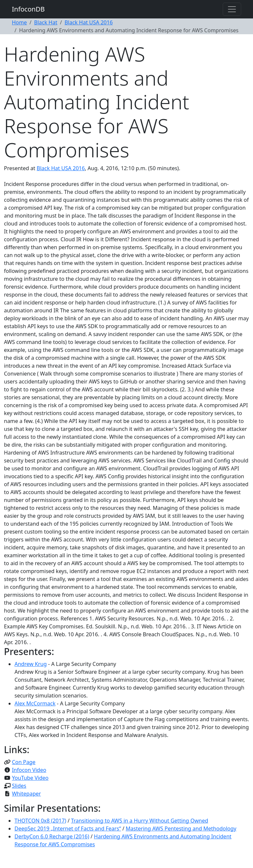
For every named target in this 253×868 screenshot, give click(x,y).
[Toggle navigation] (232, 9)
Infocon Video (29, 770)
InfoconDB (28, 9)
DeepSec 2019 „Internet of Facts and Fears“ (68, 829)
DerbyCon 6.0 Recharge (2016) (52, 836)
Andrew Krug (31, 664)
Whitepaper (26, 794)
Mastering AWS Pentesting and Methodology (181, 829)
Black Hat (46, 22)
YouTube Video (30, 778)
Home (19, 22)
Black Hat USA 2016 (89, 22)
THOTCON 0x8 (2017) (40, 821)
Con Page (24, 762)
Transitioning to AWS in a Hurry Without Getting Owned (139, 821)
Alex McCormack (35, 703)
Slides (19, 786)
